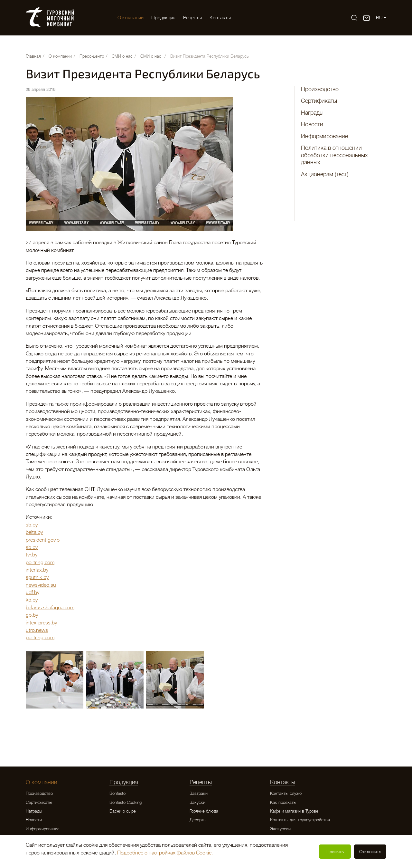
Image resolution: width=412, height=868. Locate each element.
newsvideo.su (41, 585)
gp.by (32, 615)
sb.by (32, 525)
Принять (335, 852)
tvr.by (32, 555)
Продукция (163, 18)
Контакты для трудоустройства (300, 820)
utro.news (37, 630)
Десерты (198, 820)
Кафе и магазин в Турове (294, 811)
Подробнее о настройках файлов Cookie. (165, 853)
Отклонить (370, 852)
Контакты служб (286, 793)
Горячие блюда (204, 811)
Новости (312, 124)
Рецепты (192, 18)
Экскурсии (280, 829)
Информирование (324, 136)
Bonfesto (117, 793)
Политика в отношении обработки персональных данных (334, 155)
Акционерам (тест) (325, 174)
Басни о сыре (123, 811)
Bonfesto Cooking (126, 802)
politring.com (40, 563)
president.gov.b (43, 540)
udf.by (33, 593)
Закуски (197, 802)
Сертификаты (319, 101)
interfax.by (37, 570)
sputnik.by (37, 577)
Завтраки (199, 793)
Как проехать (283, 802)
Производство (320, 89)
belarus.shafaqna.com (50, 608)
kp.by (32, 600)
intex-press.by (41, 623)
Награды (312, 113)
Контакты (220, 18)
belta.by (34, 532)
